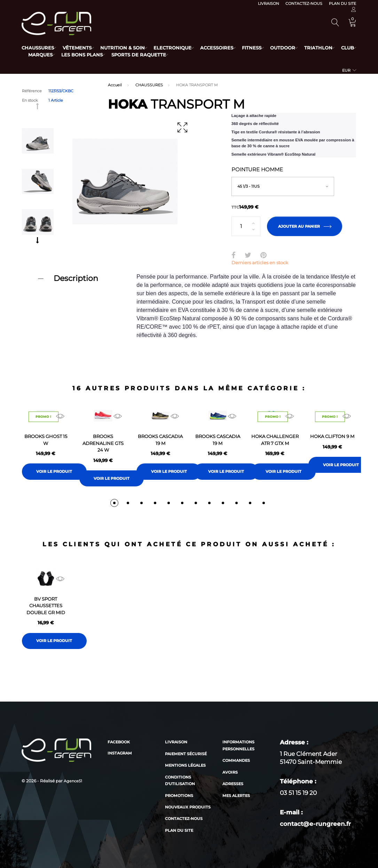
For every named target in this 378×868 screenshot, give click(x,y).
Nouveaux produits (188, 807)
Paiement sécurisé (186, 754)
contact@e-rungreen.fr (315, 824)
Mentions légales (185, 765)
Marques (64, 55)
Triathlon (336, 48)
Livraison (269, 3)
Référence (32, 91)
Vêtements (80, 48)
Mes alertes (236, 796)
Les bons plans (109, 55)
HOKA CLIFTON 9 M (332, 436)
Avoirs (230, 772)
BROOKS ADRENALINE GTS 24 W (103, 443)
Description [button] (76, 278)
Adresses (233, 784)
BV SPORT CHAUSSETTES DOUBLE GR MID (46, 606)
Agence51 (73, 781)
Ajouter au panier (305, 226)
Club (35, 55)
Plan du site (342, 3)
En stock (30, 100)
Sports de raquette (168, 55)
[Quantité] (246, 226)
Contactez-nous (304, 3)
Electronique (180, 48)
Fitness (265, 48)
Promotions (179, 796)
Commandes (236, 760)
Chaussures (38, 48)
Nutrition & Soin (128, 48)
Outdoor (298, 48)
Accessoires (227, 48)
